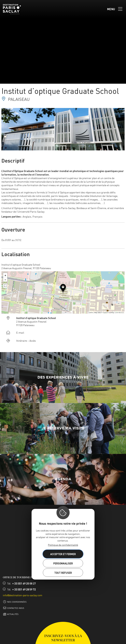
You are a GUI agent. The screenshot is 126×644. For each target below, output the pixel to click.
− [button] (5, 279)
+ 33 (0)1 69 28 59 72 (24, 589)
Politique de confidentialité (63, 545)
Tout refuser (63, 573)
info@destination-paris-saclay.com (23, 595)
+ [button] (5, 275)
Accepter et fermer (63, 554)
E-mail (20, 333)
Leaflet (91, 313)
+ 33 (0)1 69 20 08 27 (24, 583)
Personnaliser (63, 563)
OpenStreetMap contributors (113, 313)
